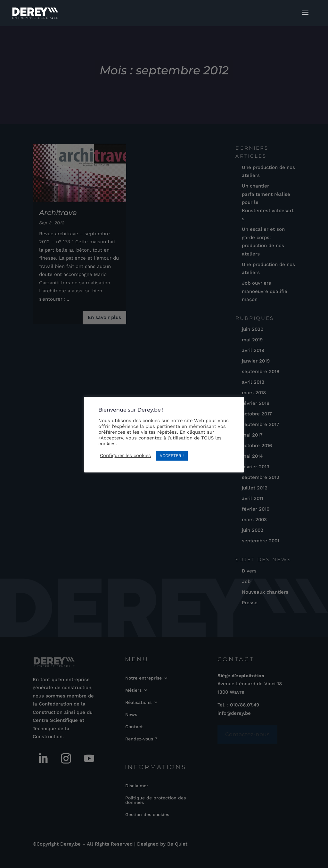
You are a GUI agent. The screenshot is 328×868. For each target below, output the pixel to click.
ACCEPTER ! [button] (172, 456)
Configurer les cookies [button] (125, 455)
